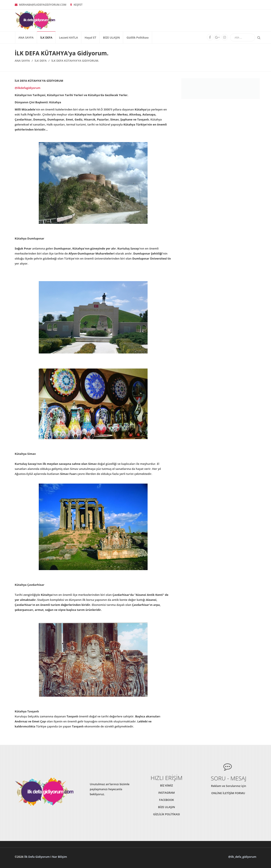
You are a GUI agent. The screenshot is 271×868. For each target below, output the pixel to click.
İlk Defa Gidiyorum (37, 857)
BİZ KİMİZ (166, 785)
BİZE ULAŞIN (111, 37)
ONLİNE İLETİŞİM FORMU (229, 793)
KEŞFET (76, 5)
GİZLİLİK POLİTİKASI (166, 814)
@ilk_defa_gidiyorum (242, 857)
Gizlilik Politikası (137, 37)
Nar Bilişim (60, 857)
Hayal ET (90, 37)
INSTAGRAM (167, 793)
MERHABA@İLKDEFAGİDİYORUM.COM (41, 5)
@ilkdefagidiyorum (28, 88)
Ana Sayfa (26, 37)
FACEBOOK (167, 800)
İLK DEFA (46, 37)
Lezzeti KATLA (68, 37)
